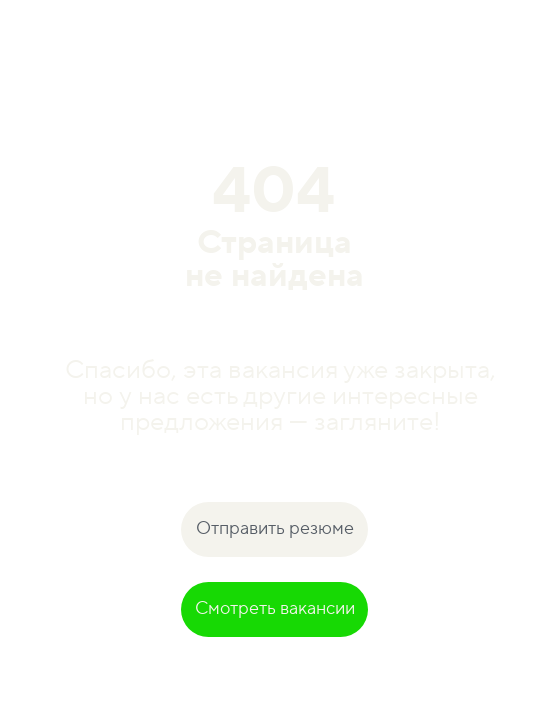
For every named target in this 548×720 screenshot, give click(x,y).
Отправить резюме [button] (275, 528)
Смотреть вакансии (275, 608)
